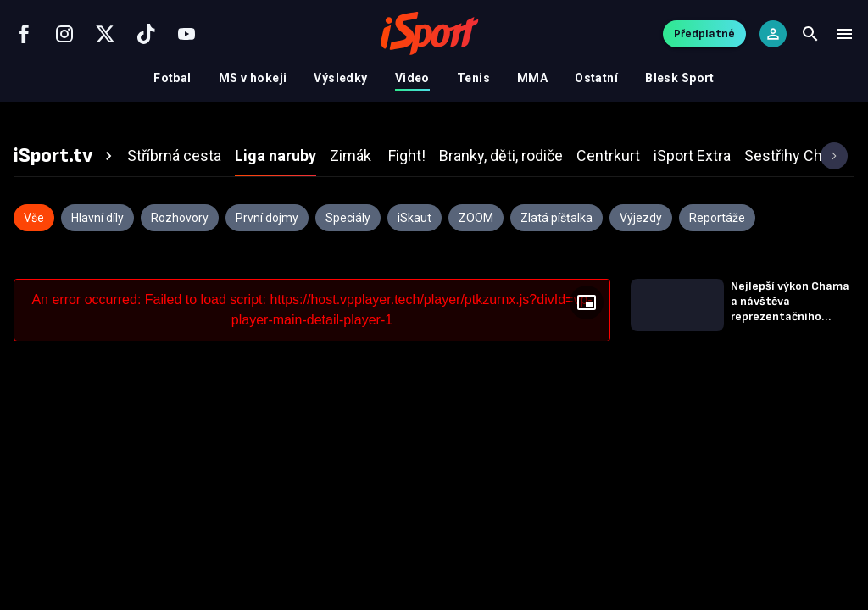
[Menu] (844, 34)
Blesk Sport (680, 78)
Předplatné (704, 33)
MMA (532, 78)
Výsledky (340, 78)
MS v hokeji (253, 78)
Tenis (473, 78)
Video (412, 78)
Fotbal (172, 78)
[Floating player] (587, 302)
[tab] (65, 156)
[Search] (810, 34)
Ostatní (596, 78)
